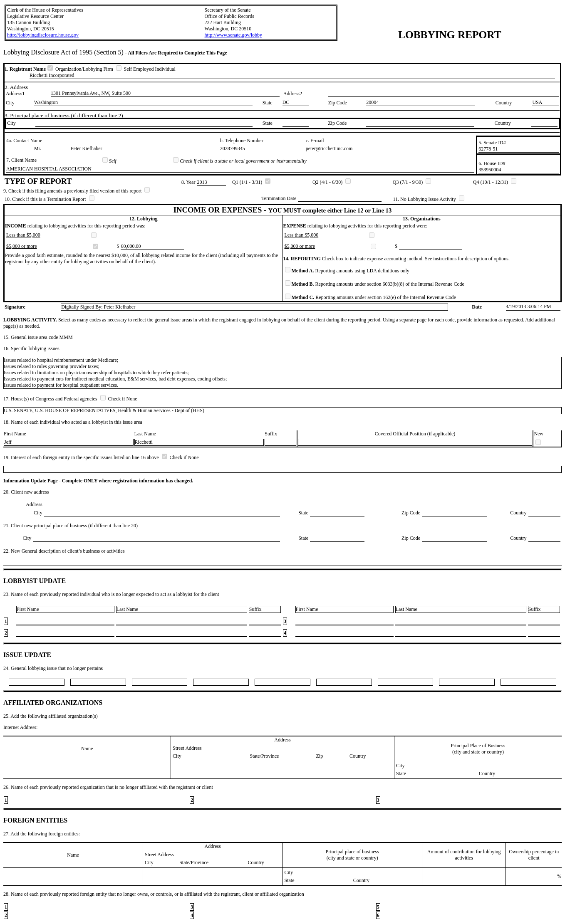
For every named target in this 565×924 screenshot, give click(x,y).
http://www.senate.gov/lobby (234, 35)
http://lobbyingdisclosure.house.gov (43, 35)
